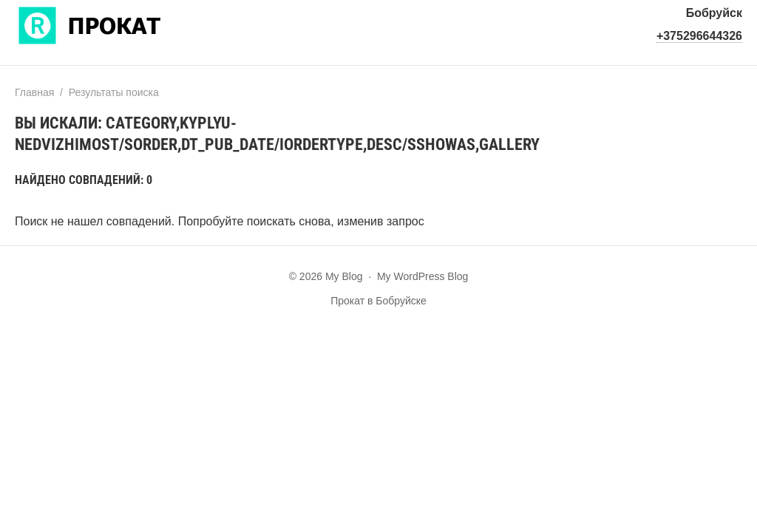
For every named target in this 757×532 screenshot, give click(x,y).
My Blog (126, 24)
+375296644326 (699, 36)
